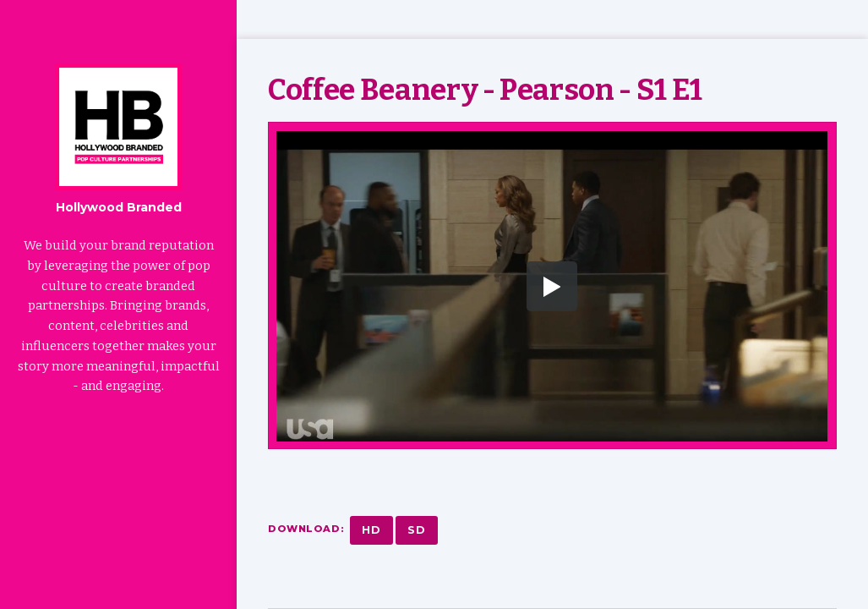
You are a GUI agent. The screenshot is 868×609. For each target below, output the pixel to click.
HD (371, 529)
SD (417, 529)
